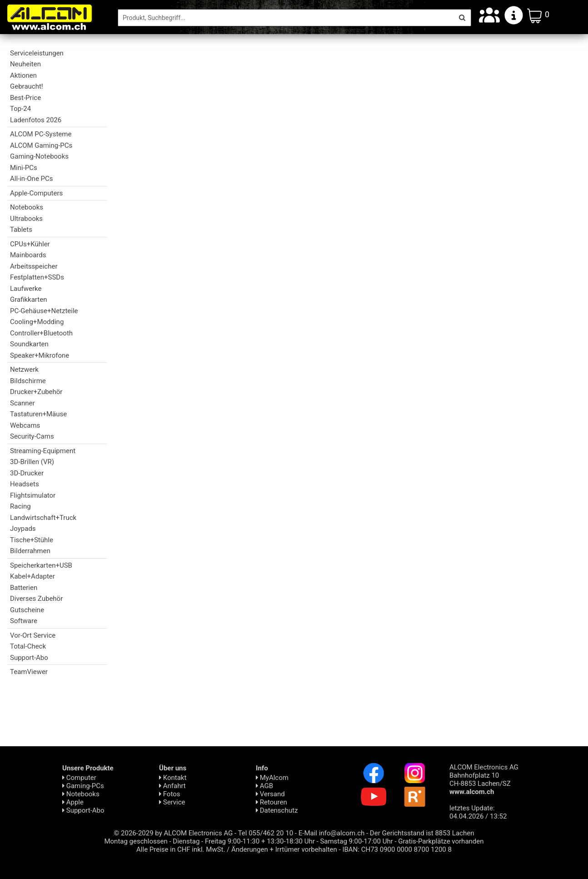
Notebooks (27, 207)
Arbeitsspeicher (34, 266)
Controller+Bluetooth (41, 333)
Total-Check (28, 646)
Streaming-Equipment (43, 451)
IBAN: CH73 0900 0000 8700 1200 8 (397, 849)
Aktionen (23, 75)
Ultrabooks (26, 219)
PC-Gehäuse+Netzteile (44, 311)
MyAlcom (272, 778)
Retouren (272, 802)
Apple (73, 802)
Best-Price (25, 98)
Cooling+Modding (37, 322)
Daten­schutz (277, 810)
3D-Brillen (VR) (32, 462)
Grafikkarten (28, 300)
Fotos (169, 794)
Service (172, 802)
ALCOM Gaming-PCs (41, 145)
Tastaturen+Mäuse (38, 414)
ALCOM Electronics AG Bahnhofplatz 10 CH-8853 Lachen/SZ (484, 779)
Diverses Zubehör (36, 599)
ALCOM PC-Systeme (41, 134)
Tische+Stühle (32, 540)
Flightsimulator (33, 495)
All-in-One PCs (32, 179)
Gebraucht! (27, 86)
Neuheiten (25, 64)
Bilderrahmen (30, 551)
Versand (270, 794)
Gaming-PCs (83, 786)
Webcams (25, 425)
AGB (264, 786)
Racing (20, 506)
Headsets (25, 484)
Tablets (21, 230)
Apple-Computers (36, 193)
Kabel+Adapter (32, 576)
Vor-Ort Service (33, 635)
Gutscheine (27, 610)
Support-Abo (29, 658)
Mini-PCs (24, 168)
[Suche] (286, 18)
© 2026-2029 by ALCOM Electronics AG (174, 833)
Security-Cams (32, 436)
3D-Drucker (27, 473)
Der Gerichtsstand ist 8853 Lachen (422, 833)
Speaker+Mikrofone (40, 355)
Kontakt (173, 778)
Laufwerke (26, 289)
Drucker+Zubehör (36, 392)
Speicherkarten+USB (41, 565)
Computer (79, 778)
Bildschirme (28, 381)
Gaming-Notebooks (39, 156)
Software (24, 621)
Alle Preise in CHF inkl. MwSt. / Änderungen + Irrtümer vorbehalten (237, 849)
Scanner (22, 403)
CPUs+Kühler (30, 244)
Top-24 (20, 109)
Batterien (24, 588)
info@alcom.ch (342, 833)
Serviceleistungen (37, 53)
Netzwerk (24, 370)
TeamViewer (29, 672)
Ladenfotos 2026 (36, 120)
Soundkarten (29, 344)
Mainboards (28, 255)
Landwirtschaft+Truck (43, 518)
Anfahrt (172, 786)
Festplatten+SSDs (37, 277)
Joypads (23, 529)
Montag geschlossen (136, 841)
